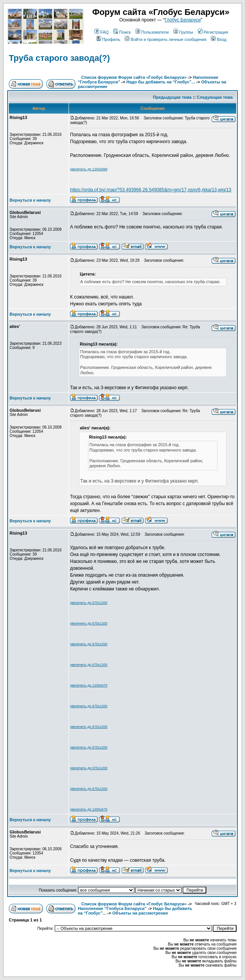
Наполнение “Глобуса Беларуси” (112, 908)
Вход (219, 39)
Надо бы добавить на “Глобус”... (161, 82)
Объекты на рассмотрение (140, 913)
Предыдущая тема (172, 97)
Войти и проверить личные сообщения (166, 39)
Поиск (122, 32)
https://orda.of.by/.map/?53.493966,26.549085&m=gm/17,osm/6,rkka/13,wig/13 (151, 190)
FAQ (102, 32)
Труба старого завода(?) (59, 58)
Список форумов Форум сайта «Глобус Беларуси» (134, 77)
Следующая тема (215, 97)
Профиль (109, 39)
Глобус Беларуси (183, 20)
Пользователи (152, 32)
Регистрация (213, 32)
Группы (183, 32)
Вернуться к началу (30, 200)
